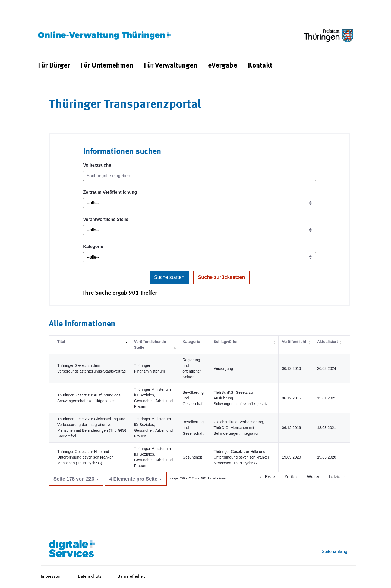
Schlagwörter (226, 342)
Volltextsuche (97, 165)
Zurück (291, 477)
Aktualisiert (327, 342)
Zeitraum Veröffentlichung (110, 192)
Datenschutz (90, 577)
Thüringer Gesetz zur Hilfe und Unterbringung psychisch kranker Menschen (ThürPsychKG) (85, 457)
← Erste (267, 477)
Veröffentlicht (294, 342)
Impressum (51, 577)
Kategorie (93, 247)
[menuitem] (54, 66)
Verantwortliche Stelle (106, 219)
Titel (61, 342)
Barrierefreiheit (131, 577)
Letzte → (338, 477)
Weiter (313, 477)
